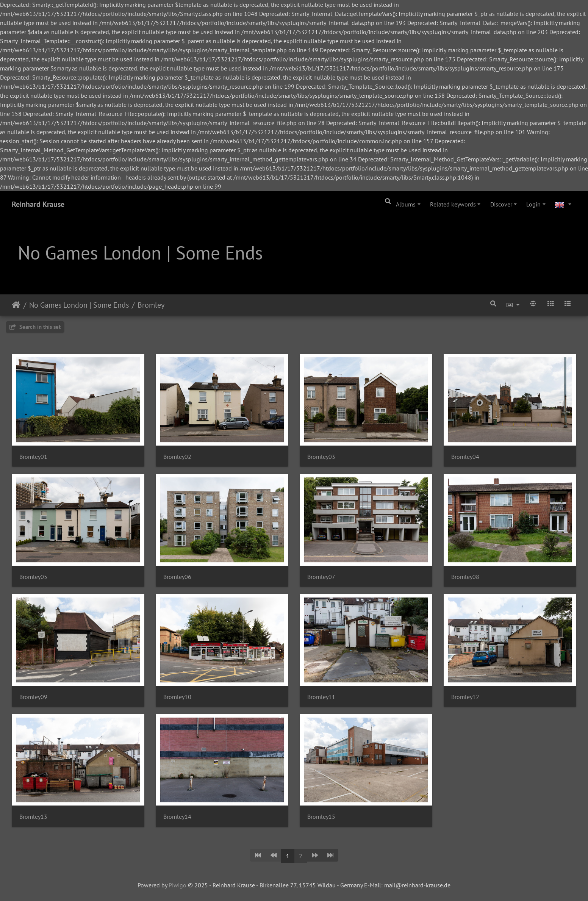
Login (533, 204)
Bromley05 (33, 577)
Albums (406, 204)
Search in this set (35, 327)
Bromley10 (177, 697)
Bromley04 (465, 457)
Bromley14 (177, 817)
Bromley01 (33, 457)
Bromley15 (321, 817)
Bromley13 (33, 817)
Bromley (151, 305)
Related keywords (453, 204)
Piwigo (177, 885)
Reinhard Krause (38, 204)
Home (16, 305)
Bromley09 (33, 697)
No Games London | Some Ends (79, 305)
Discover (501, 204)
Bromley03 (321, 457)
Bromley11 (321, 697)
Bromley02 (177, 457)
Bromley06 (177, 577)
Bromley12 (465, 697)
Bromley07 (321, 577)
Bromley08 (465, 577)
